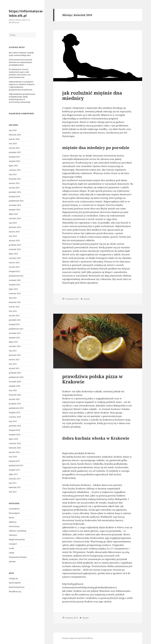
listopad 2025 (14, 157)
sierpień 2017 (15, 470)
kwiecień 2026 (15, 135)
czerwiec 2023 (15, 258)
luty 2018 (13, 457)
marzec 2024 (14, 232)
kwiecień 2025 (15, 179)
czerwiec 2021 (15, 346)
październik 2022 (16, 276)
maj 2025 (13, 174)
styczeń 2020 (14, 399)
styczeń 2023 (14, 267)
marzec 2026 (14, 139)
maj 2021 (13, 351)
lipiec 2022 (13, 289)
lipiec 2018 (13, 439)
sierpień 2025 (15, 161)
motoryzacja (14, 526)
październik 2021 (16, 329)
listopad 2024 (14, 196)
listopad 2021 (14, 324)
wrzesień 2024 (15, 205)
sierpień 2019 (15, 412)
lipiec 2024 (13, 214)
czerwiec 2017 (15, 479)
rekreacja (13, 535)
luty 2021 (13, 364)
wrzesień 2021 (15, 333)
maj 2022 (13, 298)
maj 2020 (13, 390)
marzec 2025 (14, 183)
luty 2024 (13, 236)
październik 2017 (16, 465)
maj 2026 (13, 130)
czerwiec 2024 (15, 218)
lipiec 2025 (13, 166)
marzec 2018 (14, 452)
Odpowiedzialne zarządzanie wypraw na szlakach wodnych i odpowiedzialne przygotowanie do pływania (22, 86)
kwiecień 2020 (15, 395)
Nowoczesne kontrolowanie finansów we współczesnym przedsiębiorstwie (20, 62)
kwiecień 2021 (15, 355)
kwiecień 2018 (15, 448)
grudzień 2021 (15, 320)
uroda (11, 548)
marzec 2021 (14, 360)
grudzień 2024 (15, 192)
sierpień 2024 (15, 210)
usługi (11, 553)
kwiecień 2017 (15, 487)
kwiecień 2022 (15, 302)
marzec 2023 (14, 263)
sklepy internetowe (17, 539)
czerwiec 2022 (15, 293)
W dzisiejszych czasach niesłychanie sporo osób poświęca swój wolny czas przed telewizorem (20, 73)
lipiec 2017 (13, 474)
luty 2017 (13, 492)
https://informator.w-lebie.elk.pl (26, 13)
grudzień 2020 (15, 373)
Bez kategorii (14, 513)
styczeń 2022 (14, 316)
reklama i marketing (17, 531)
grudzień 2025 (15, 152)
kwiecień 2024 (15, 227)
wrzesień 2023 (15, 249)
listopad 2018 (14, 430)
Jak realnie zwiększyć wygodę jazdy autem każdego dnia (21, 54)
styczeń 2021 (14, 368)
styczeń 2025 (14, 188)
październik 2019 (16, 408)
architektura (14, 509)
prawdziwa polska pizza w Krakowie (93, 379)
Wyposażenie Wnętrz (18, 557)
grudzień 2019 (15, 404)
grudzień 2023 (15, 245)
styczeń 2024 (14, 240)
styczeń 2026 (14, 148)
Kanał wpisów (15, 583)
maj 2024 (13, 223)
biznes (12, 518)
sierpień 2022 (15, 285)
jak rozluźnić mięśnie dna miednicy (92, 95)
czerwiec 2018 (15, 443)
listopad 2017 (14, 461)
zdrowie (12, 562)
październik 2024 (16, 201)
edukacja (13, 522)
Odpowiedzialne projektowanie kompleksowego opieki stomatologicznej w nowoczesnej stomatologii (22, 98)
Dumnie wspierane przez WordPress (77, 638)
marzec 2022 (14, 307)
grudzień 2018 (15, 426)
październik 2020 (16, 377)
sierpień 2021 (15, 338)
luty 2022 (13, 311)
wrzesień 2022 (15, 280)
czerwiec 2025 (15, 170)
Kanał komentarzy (17, 587)
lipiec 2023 (13, 254)
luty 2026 (13, 144)
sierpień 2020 (15, 386)
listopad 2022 (14, 271)
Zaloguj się (13, 578)
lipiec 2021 (13, 342)
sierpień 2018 (15, 435)
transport (13, 544)
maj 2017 (13, 483)
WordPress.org (15, 592)
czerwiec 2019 (15, 417)
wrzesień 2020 (15, 382)
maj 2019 (13, 421)
